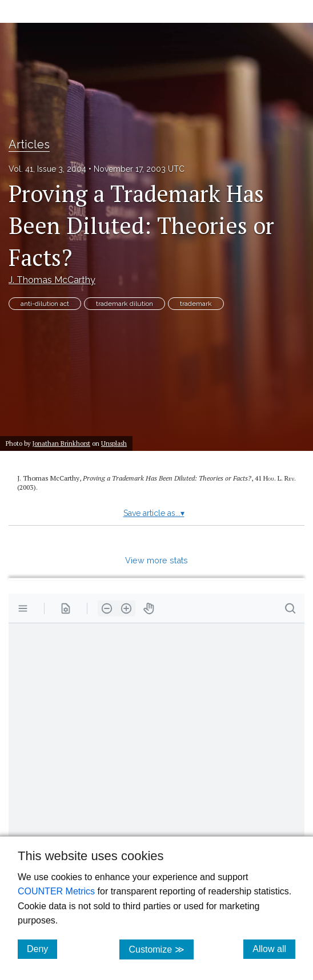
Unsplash (114, 443)
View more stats (156, 560)
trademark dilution (125, 304)
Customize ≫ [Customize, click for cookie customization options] (161, 949)
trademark (196, 304)
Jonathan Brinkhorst (61, 443)
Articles (29, 144)
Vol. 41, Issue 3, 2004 (47, 169)
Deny (42, 949)
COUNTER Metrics (56, 891)
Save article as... (154, 513)
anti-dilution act (45, 304)
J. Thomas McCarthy (52, 280)
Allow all (274, 949)
